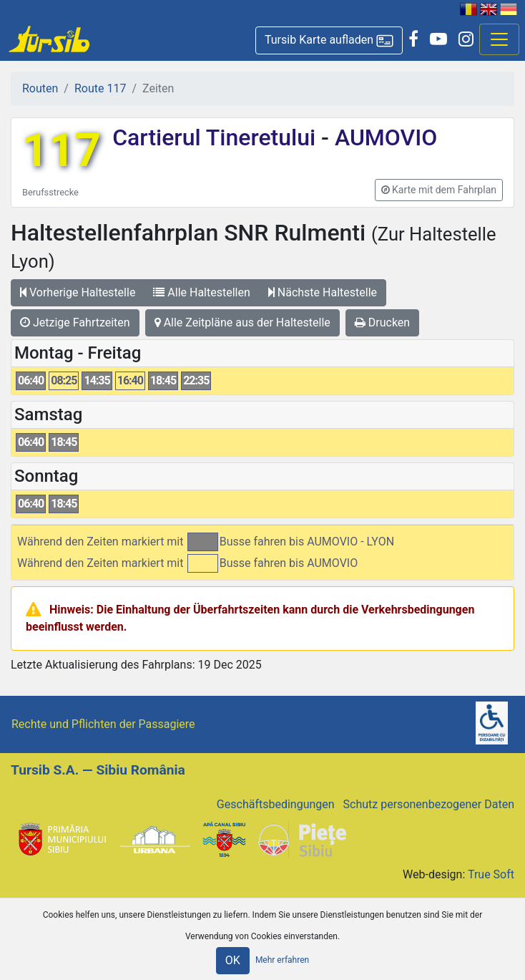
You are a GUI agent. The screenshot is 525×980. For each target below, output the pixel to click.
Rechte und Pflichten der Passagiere (103, 724)
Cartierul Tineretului (217, 137)
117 (62, 151)
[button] (329, 40)
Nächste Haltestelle (323, 292)
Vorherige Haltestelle (78, 292)
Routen (40, 88)
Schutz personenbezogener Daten (429, 804)
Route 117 (100, 88)
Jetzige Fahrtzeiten (75, 322)
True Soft (491, 874)
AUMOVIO (383, 137)
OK (233, 960)
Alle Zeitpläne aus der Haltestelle (242, 322)
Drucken (382, 322)
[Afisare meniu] (499, 39)
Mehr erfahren (282, 960)
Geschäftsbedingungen (276, 804)
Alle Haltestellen (201, 292)
